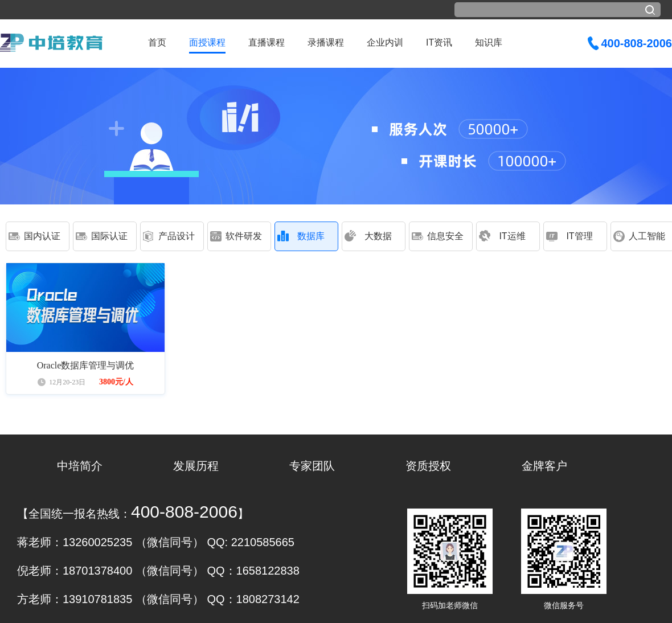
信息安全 (445, 236)
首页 (157, 42)
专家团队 (312, 466)
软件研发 (244, 236)
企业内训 (385, 42)
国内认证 (42, 236)
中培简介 (80, 466)
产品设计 (177, 236)
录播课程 (326, 42)
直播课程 (267, 42)
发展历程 (196, 466)
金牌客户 (544, 466)
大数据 (378, 236)
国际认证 (109, 236)
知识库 (489, 42)
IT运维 (512, 236)
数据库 (311, 236)
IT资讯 (439, 42)
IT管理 (579, 236)
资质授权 (428, 466)
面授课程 (207, 42)
